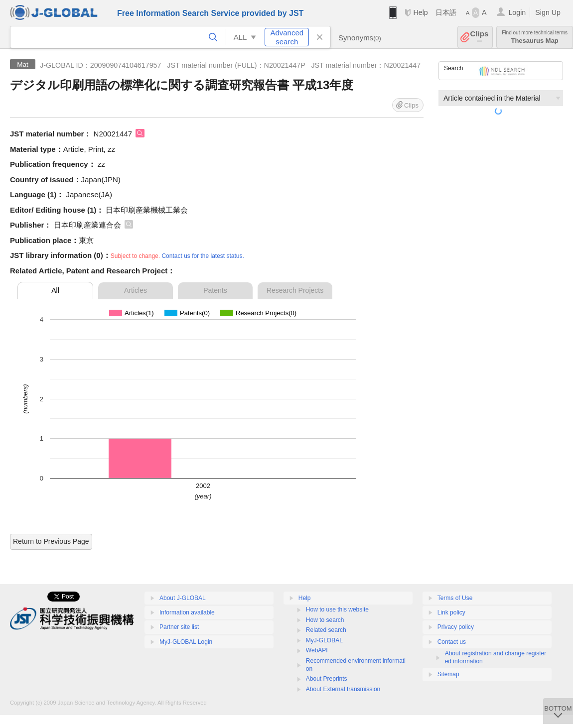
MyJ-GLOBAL (324, 640)
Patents (215, 290)
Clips (480, 37)
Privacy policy (456, 627)
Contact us (452, 642)
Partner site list (179, 627)
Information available (187, 612)
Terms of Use (455, 598)
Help (420, 12)
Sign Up (548, 12)
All (55, 290)
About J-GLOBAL (183, 598)
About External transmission (343, 689)
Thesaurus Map (535, 37)
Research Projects (295, 290)
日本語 (446, 12)
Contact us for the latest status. (203, 256)
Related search (326, 630)
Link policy (451, 612)
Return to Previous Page (51, 541)
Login (517, 12)
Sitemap (448, 674)
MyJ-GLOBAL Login (186, 642)
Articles (136, 290)
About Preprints (327, 679)
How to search (325, 620)
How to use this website (337, 609)
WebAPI (317, 650)
